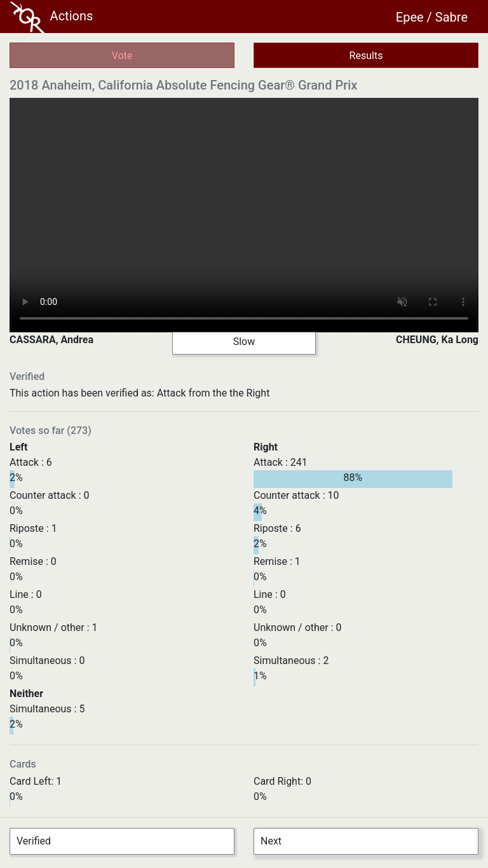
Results (366, 56)
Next (271, 841)
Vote (122, 56)
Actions (51, 17)
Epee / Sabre (432, 17)
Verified (34, 841)
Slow (244, 342)
